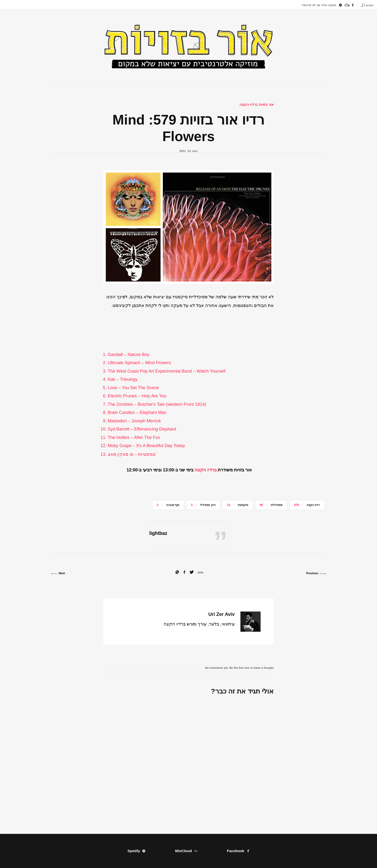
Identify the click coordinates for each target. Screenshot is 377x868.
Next (58, 573)
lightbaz (158, 533)
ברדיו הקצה (206, 470)
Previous (316, 573)
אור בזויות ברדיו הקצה (257, 104)
